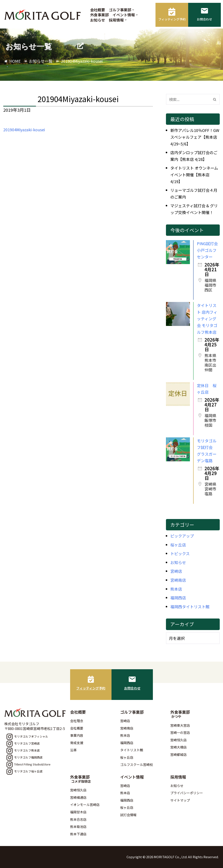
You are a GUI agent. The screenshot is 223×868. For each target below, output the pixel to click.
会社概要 (98, 10)
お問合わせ (132, 688)
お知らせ (98, 20)
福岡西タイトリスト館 (190, 607)
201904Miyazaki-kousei (24, 130)
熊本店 (176, 589)
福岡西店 (178, 598)
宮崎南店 (178, 580)
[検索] (188, 99)
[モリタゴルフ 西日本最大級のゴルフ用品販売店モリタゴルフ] (44, 15)
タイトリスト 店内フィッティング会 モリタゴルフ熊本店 (207, 319)
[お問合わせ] (132, 679)
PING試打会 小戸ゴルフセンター (207, 250)
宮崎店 (176, 571)
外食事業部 (99, 15)
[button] (133, 10)
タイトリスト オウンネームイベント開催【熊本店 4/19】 (194, 174)
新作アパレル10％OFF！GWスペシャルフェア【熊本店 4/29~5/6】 (195, 137)
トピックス (180, 553)
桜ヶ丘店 (178, 545)
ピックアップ (182, 536)
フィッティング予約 (91, 688)
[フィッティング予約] (91, 679)
